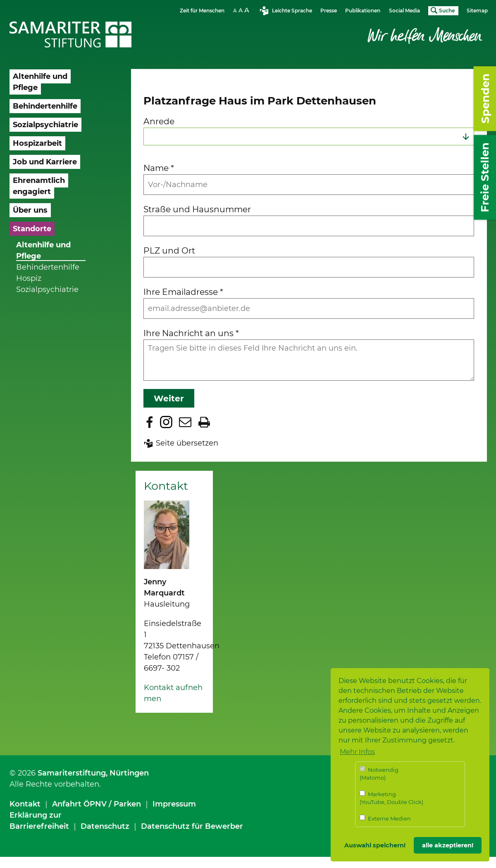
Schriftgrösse (242, 10)
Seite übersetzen (187, 443)
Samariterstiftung (72, 773)
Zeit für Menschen (202, 11)
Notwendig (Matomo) (379, 774)
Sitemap (477, 11)
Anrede (159, 121)
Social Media (404, 11)
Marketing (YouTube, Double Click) (391, 798)
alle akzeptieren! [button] (448, 845)
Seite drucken (204, 422)
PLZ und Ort (169, 250)
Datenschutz (105, 826)
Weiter (169, 398)
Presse (329, 11)
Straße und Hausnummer (197, 209)
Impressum (174, 804)
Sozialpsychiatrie (47, 289)
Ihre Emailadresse (183, 292)
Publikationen (363, 11)
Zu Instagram (166, 422)
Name (159, 168)
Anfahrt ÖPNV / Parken (97, 804)
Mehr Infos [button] (357, 752)
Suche (447, 11)
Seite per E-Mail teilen (185, 422)
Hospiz (29, 278)
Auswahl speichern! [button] (375, 845)
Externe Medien (385, 818)
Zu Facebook (150, 422)
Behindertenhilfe (48, 267)
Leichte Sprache (292, 11)
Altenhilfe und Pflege (43, 250)
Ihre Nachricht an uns (191, 333)
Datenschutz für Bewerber (192, 826)
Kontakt (25, 804)
